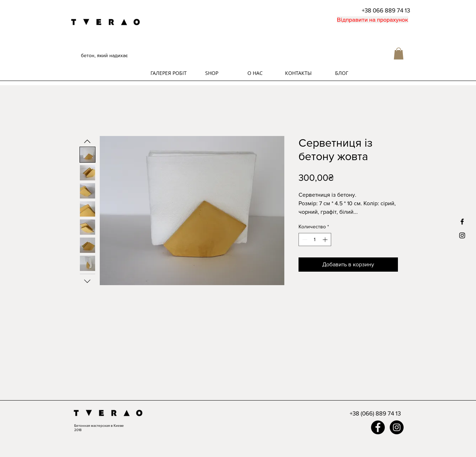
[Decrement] (304, 240)
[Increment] (326, 240)
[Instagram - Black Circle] (397, 427)
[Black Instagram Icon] (462, 235)
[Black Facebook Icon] (462, 222)
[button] (399, 53)
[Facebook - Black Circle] (378, 427)
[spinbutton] (315, 240)
